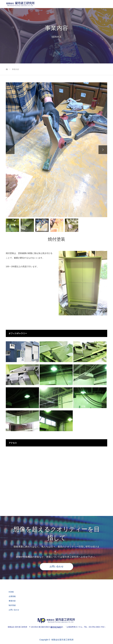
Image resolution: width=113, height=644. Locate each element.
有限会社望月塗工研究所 (62, 640)
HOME (11, 592)
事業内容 (12, 601)
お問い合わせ (57, 566)
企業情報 (12, 596)
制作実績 (12, 605)
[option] (57, 150)
